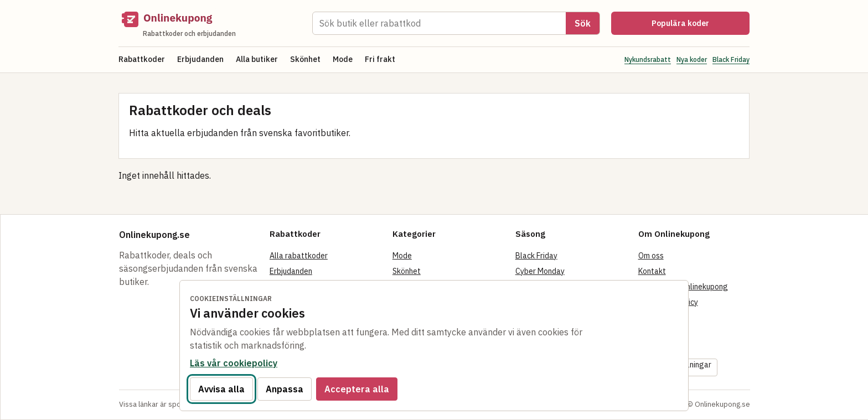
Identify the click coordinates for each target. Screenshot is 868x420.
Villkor (649, 333)
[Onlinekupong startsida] (210, 23)
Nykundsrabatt (648, 59)
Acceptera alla (357, 389)
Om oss (651, 256)
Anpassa (285, 389)
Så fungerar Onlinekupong (683, 287)
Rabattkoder (142, 59)
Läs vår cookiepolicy (234, 363)
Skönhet (305, 59)
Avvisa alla (221, 389)
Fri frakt (380, 59)
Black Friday (731, 59)
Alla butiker (257, 59)
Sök (583, 23)
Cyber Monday (540, 271)
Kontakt (652, 271)
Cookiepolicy (660, 318)
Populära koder (680, 23)
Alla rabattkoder (299, 256)
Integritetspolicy (668, 302)
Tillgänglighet (663, 349)
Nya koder (692, 59)
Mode (343, 59)
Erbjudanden (200, 59)
